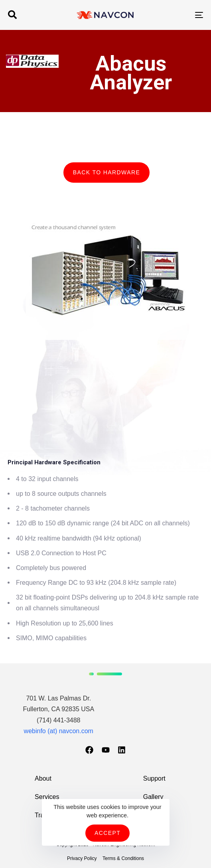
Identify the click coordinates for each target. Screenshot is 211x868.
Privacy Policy (82, 858)
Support (154, 778)
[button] (12, 15)
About (43, 778)
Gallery (153, 797)
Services (47, 797)
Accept (107, 833)
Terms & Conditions (123, 858)
